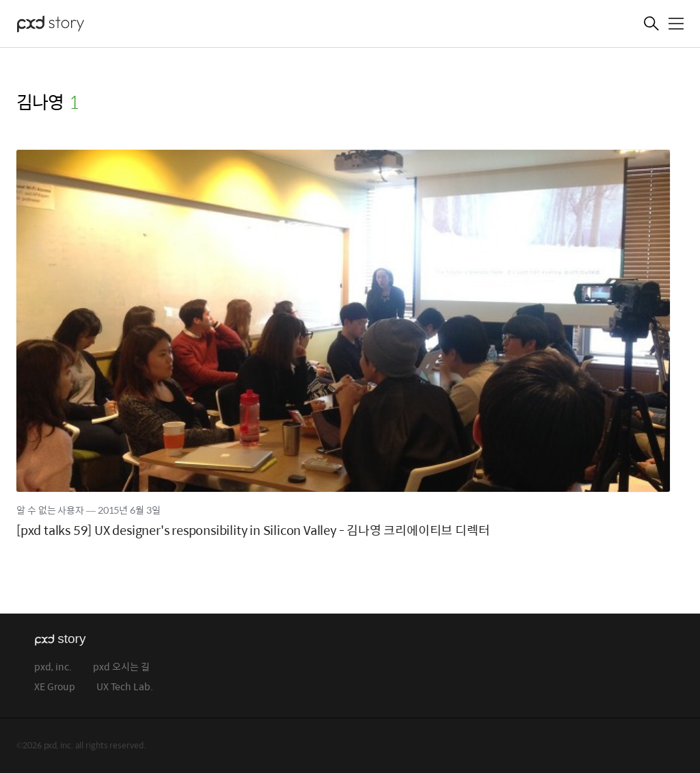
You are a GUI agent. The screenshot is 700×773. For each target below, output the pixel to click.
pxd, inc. (53, 667)
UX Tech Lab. (125, 687)
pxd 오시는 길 (121, 667)
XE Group (55, 687)
